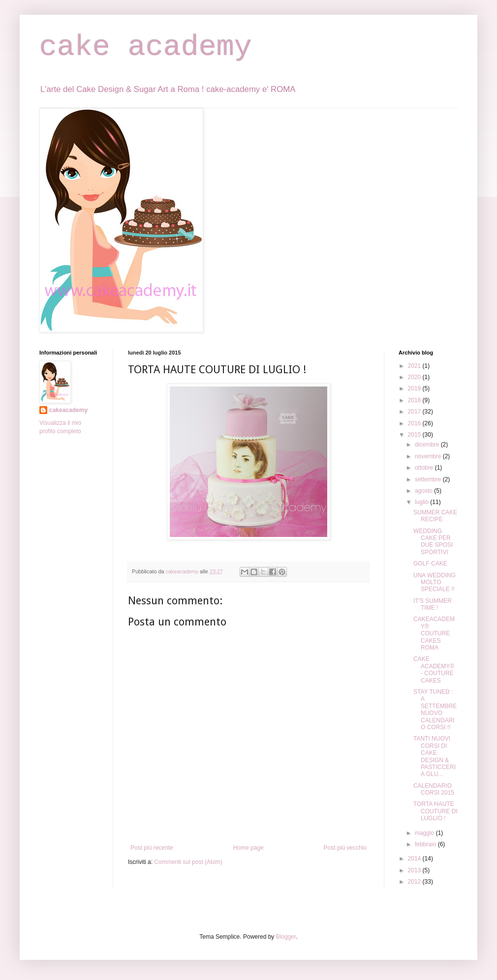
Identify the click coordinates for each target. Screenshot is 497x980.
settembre (429, 479)
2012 (415, 882)
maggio (425, 833)
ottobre (425, 468)
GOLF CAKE (430, 564)
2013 (415, 870)
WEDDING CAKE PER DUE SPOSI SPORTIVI (433, 542)
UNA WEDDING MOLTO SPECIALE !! (435, 582)
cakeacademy (68, 410)
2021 (415, 366)
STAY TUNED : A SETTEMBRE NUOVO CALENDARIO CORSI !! (435, 710)
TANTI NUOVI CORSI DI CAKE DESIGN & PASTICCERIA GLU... (435, 756)
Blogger (286, 937)
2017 (415, 412)
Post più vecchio (345, 848)
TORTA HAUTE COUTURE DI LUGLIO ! (435, 811)
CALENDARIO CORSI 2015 (434, 789)
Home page (248, 848)
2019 (415, 388)
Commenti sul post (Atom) (188, 862)
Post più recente (152, 848)
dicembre (428, 445)
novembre (429, 456)
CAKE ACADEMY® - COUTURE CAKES (434, 669)
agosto (424, 491)
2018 (415, 400)
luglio (422, 502)
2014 (415, 859)
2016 (415, 423)
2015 (415, 435)
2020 (415, 377)
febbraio (426, 844)
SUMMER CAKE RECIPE (435, 516)
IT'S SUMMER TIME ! (433, 604)
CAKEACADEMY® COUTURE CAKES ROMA (434, 633)
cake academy (146, 47)
